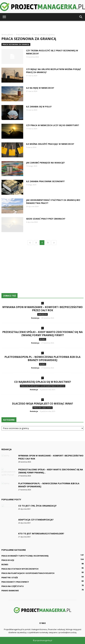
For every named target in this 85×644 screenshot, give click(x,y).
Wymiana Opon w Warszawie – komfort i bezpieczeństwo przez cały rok (42, 309)
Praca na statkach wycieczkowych (20, 569)
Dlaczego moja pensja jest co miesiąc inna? (42, 404)
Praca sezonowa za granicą (16, 44)
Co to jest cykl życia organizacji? (37, 506)
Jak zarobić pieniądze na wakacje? (45, 163)
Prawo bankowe (10, 591)
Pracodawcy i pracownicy (15, 582)
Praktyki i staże (10, 577)
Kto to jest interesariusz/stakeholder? (41, 534)
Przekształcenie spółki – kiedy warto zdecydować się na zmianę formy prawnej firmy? (42, 334)
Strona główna (7, 35)
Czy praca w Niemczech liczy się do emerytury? (53, 125)
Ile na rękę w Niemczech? (40, 88)
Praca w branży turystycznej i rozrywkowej (25, 556)
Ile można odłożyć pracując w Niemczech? (50, 144)
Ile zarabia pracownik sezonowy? (45, 181)
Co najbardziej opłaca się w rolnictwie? (43, 382)
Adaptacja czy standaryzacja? (36, 520)
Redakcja (35, 318)
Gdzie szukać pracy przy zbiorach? (46, 219)
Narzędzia (42, 314)
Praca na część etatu (43, 408)
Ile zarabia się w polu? (39, 107)
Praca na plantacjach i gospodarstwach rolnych (43, 386)
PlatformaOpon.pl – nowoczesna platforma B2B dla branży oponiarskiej (42, 359)
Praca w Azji (8, 560)
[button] (81, 17)
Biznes (43, 339)
